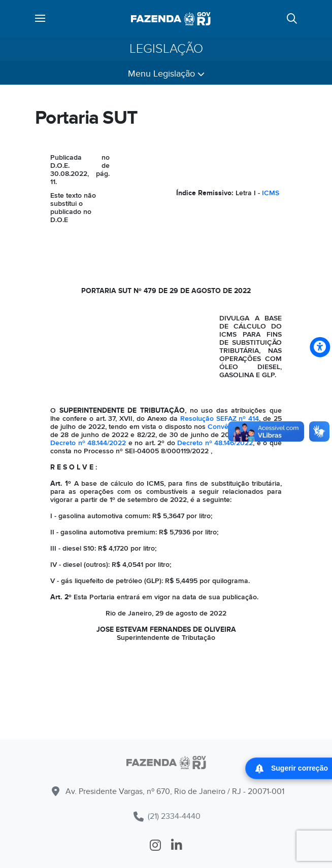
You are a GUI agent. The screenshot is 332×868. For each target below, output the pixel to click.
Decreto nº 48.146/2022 (215, 443)
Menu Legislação (166, 74)
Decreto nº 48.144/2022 (88, 443)
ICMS (271, 193)
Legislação (166, 49)
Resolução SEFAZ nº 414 (220, 419)
